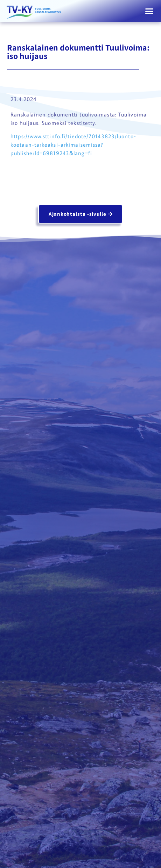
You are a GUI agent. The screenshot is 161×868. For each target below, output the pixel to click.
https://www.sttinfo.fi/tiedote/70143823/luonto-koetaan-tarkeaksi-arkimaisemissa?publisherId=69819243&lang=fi (73, 145)
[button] (149, 11)
